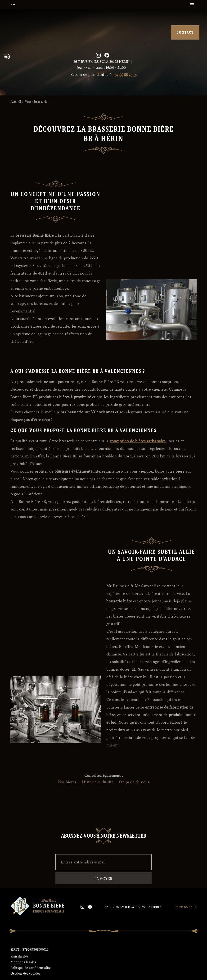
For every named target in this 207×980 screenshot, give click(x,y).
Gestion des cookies (25, 973)
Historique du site (98, 782)
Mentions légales (23, 962)
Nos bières (67, 782)
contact (185, 32)
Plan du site (19, 956)
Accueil (16, 102)
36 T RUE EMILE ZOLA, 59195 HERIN (133, 907)
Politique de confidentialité (31, 968)
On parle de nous (134, 782)
